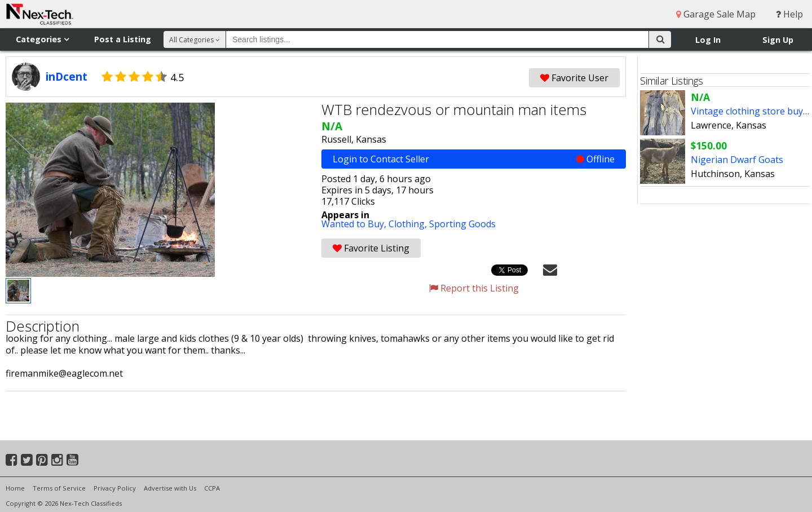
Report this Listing (474, 288)
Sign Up (778, 40)
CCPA (212, 488)
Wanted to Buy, (355, 224)
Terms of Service (59, 488)
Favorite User (574, 78)
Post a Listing (123, 39)
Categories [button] (42, 39)
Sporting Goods (462, 224)
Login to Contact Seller (474, 159)
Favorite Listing (371, 248)
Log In (708, 40)
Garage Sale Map (716, 14)
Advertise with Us (170, 488)
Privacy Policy (115, 488)
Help (789, 14)
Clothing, (409, 224)
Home (15, 488)
